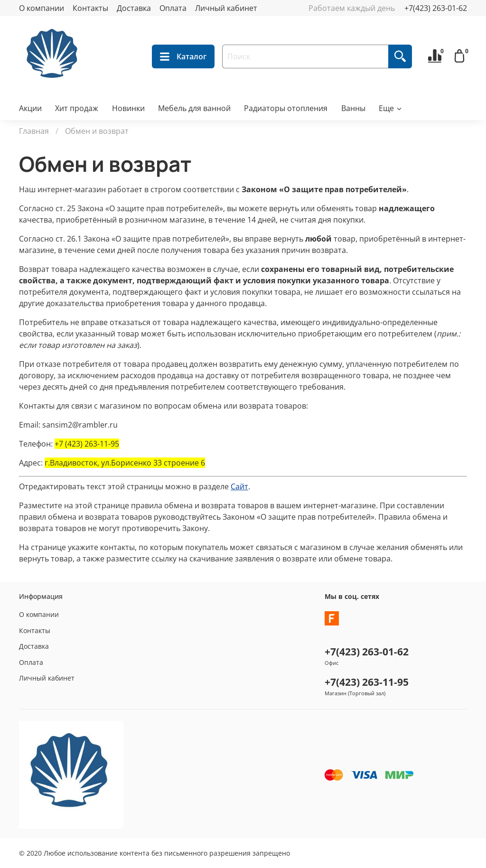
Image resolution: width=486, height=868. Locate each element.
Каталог (183, 56)
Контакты (90, 8)
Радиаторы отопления (286, 108)
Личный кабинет (226, 8)
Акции (30, 108)
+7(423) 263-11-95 (367, 682)
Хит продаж (77, 108)
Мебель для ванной (194, 108)
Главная (34, 131)
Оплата (173, 8)
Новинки (128, 108)
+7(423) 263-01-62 (436, 8)
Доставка (134, 8)
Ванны (353, 108)
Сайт (239, 486)
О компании (42, 8)
